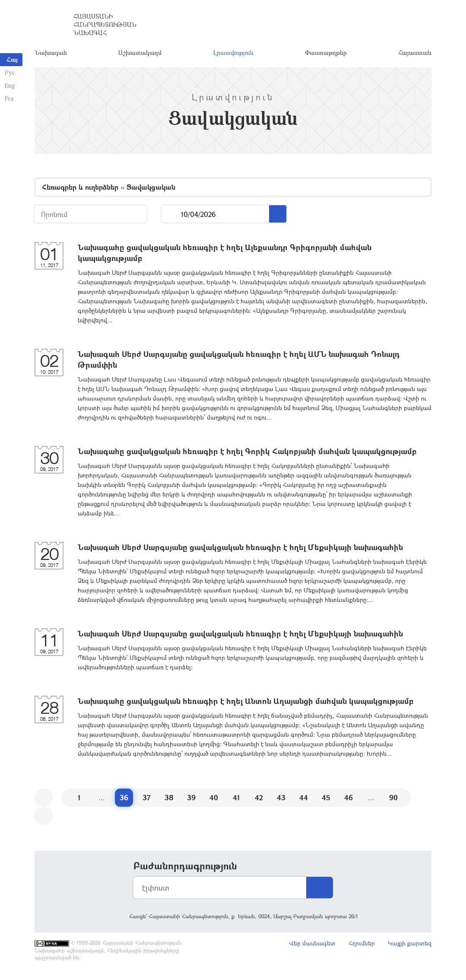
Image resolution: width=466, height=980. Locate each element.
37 (147, 800)
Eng (9, 85)
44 (304, 800)
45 (326, 800)
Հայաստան (415, 54)
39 (191, 800)
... (171, 216)
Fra (9, 98)
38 (169, 800)
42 (259, 800)
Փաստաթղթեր (326, 54)
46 (349, 800)
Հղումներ (362, 945)
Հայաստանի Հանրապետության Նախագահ (105, 26)
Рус (9, 72)
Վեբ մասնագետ (312, 945)
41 (236, 800)
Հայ (12, 59)
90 (393, 800)
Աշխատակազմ (140, 54)
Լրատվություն (233, 54)
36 (124, 800)
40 (214, 800)
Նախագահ (51, 54)
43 (281, 800)
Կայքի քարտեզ (410, 945)
